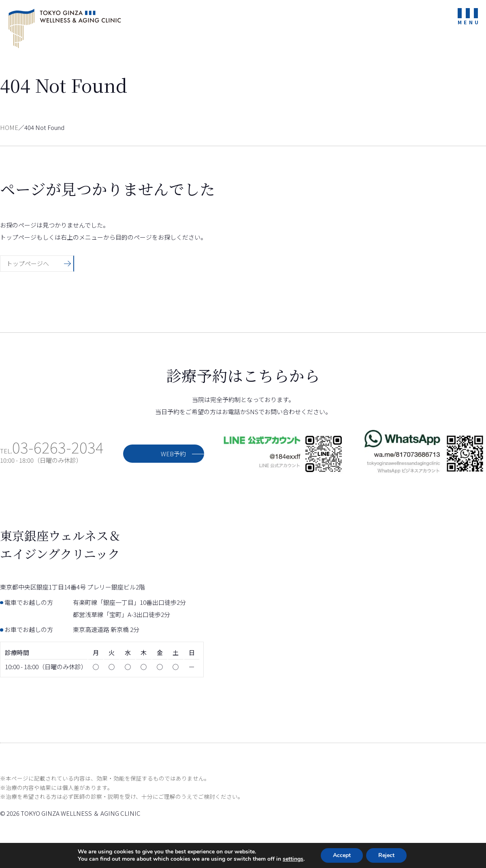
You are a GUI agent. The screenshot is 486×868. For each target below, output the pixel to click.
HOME (9, 127)
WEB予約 (173, 454)
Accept (342, 855)
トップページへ (28, 263)
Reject (386, 855)
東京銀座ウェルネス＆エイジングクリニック (65, 28)
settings (293, 859)
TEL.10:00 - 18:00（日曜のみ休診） (52, 455)
